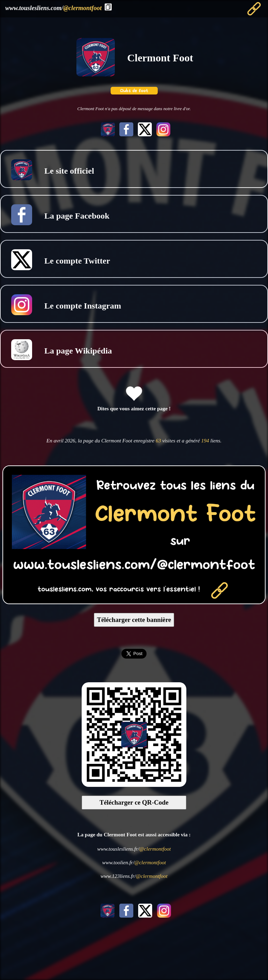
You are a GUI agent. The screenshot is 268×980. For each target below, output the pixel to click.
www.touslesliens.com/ (53, 8)
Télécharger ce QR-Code (134, 802)
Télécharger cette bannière (134, 620)
